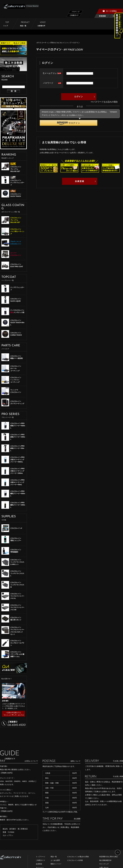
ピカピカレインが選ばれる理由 (78, 857)
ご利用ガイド (40, 860)
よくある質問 (55, 860)
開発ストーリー (56, 864)
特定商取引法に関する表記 (109, 857)
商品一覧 (54, 857)
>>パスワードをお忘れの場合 (104, 102)
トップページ (40, 857)
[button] (69, 123)
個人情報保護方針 (105, 860)
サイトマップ (104, 864)
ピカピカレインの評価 (75, 860)
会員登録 (39, 864)
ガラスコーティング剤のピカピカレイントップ (54, 43)
